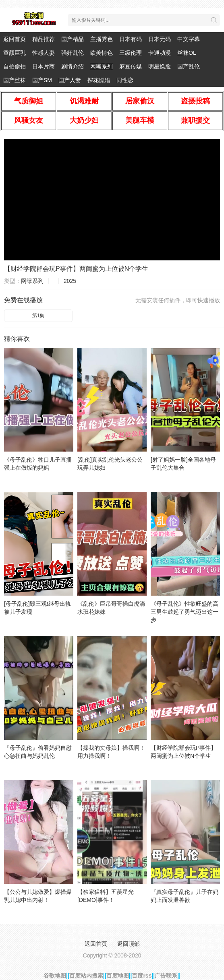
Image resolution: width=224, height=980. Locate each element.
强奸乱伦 (73, 53)
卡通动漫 (160, 53)
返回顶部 (129, 944)
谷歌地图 (55, 976)
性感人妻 (44, 53)
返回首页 (15, 39)
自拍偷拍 (15, 66)
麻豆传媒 (131, 66)
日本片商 (44, 66)
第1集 (38, 316)
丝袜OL (187, 53)
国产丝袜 (15, 80)
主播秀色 (102, 39)
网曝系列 (102, 66)
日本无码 (160, 39)
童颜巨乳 (15, 53)
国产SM (42, 80)
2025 (70, 281)
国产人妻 (70, 80)
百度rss (142, 976)
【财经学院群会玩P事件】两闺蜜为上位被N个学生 (76, 269)
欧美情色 (102, 53)
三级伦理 (131, 53)
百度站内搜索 (86, 976)
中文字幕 (189, 39)
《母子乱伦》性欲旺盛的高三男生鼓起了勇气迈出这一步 (185, 612)
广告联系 (166, 976)
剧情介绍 (73, 66)
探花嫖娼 (99, 80)
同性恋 (125, 80)
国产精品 (73, 39)
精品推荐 (44, 39)
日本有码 (131, 39)
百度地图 (118, 976)
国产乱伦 (189, 66)
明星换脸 (160, 66)
